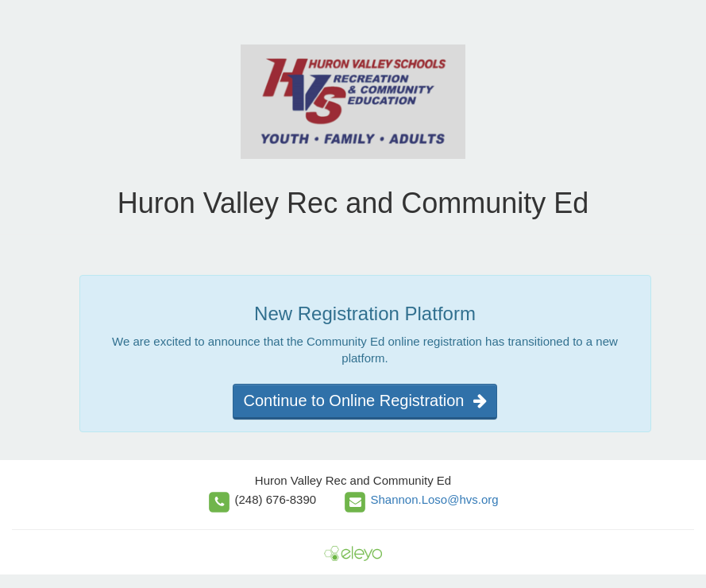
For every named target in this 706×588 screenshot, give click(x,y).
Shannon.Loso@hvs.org (434, 499)
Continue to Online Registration (365, 400)
